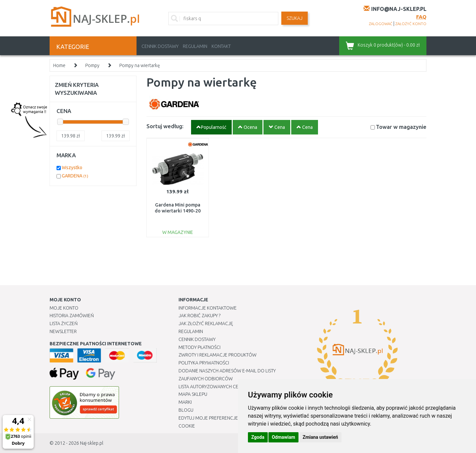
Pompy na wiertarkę (140, 65)
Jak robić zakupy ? (199, 316)
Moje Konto (64, 308)
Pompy (92, 65)
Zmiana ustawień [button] (320, 437)
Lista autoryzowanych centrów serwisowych (233, 387)
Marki (185, 402)
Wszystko (72, 168)
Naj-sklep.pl (92, 443)
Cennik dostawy (160, 46)
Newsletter (63, 331)
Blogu (186, 410)
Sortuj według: (165, 126)
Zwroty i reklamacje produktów (218, 355)
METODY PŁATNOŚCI (199, 347)
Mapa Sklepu (193, 394)
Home (59, 65)
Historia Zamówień (72, 316)
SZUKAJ (295, 18)
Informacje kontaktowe (208, 308)
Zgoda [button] (258, 437)
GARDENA (75, 176)
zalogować (381, 24)
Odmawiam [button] (283, 437)
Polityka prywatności (204, 363)
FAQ (421, 17)
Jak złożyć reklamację (206, 323)
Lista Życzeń (64, 323)
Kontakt (221, 46)
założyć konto (411, 24)
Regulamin (195, 46)
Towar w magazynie (401, 127)
